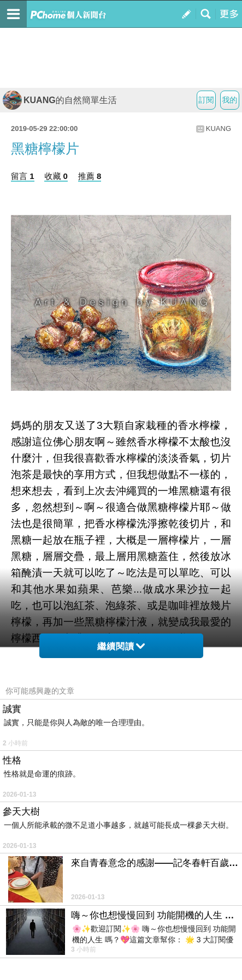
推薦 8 (90, 176)
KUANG (219, 129)
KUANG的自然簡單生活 (60, 100)
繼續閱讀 (121, 646)
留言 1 (23, 176)
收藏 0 (56, 176)
